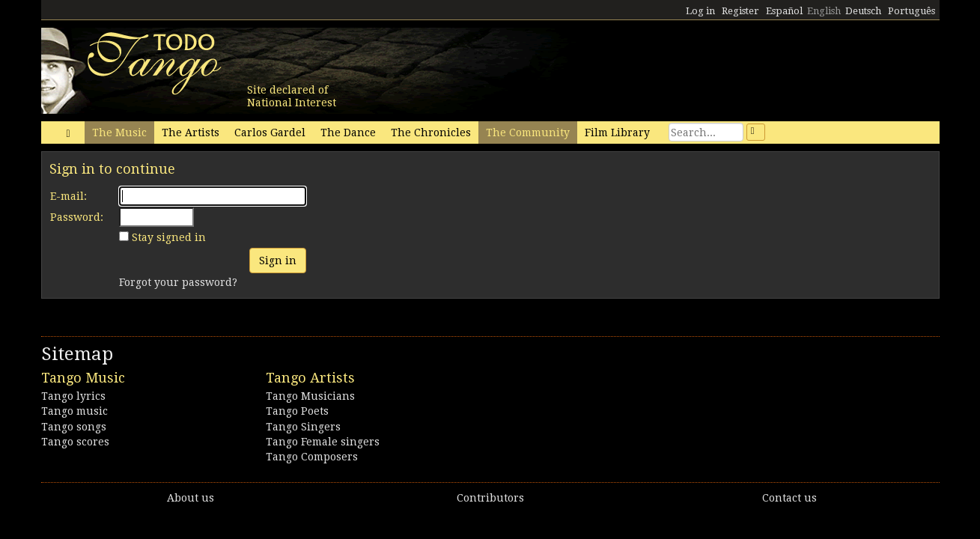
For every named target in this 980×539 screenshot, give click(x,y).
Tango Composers (312, 457)
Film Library (617, 133)
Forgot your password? (178, 282)
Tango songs (74, 427)
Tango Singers (303, 427)
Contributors (490, 498)
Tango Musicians (310, 396)
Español (784, 11)
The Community (528, 133)
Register (740, 11)
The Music (119, 133)
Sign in (278, 261)
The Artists (191, 133)
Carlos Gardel (270, 133)
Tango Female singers (323, 442)
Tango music (74, 411)
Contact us (789, 498)
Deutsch (863, 11)
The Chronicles (431, 133)
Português (911, 11)
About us (191, 498)
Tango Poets (297, 411)
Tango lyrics (73, 396)
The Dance (348, 133)
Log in (700, 11)
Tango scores (75, 442)
